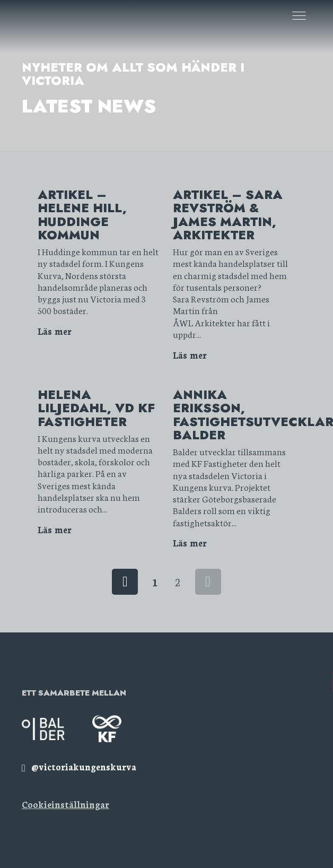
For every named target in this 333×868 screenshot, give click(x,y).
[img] (79, 766)
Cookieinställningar (65, 804)
